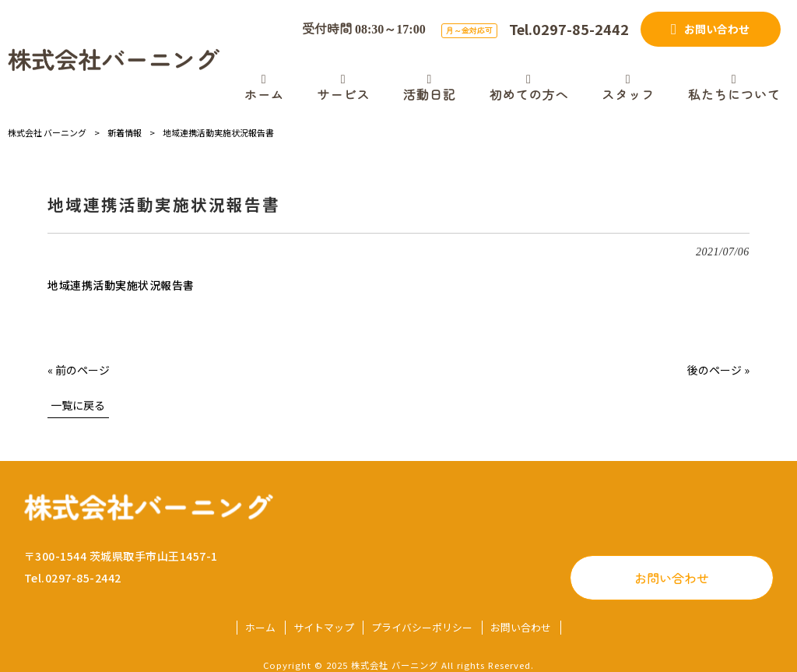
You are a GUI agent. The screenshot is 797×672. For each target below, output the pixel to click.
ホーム (260, 628)
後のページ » (718, 370)
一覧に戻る (78, 405)
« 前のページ (79, 370)
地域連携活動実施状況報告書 (121, 285)
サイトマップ (324, 628)
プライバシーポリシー (422, 628)
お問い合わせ (672, 578)
